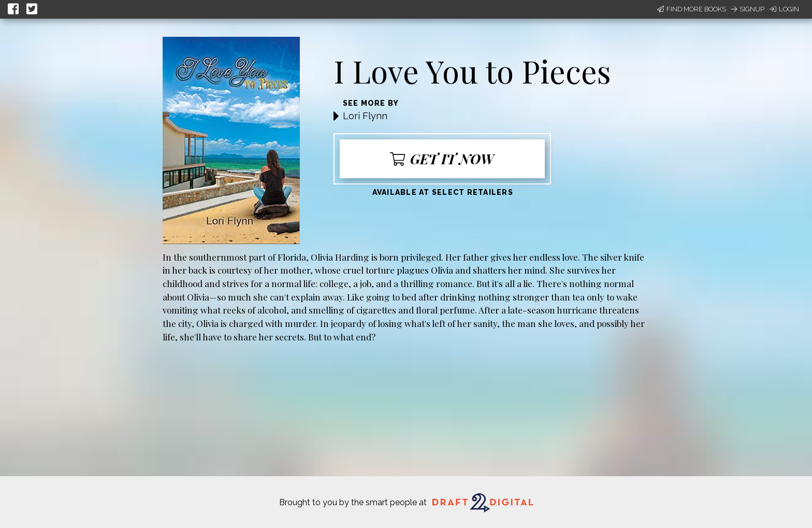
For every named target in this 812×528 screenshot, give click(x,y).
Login (784, 9)
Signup (748, 9)
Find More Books (692, 9)
